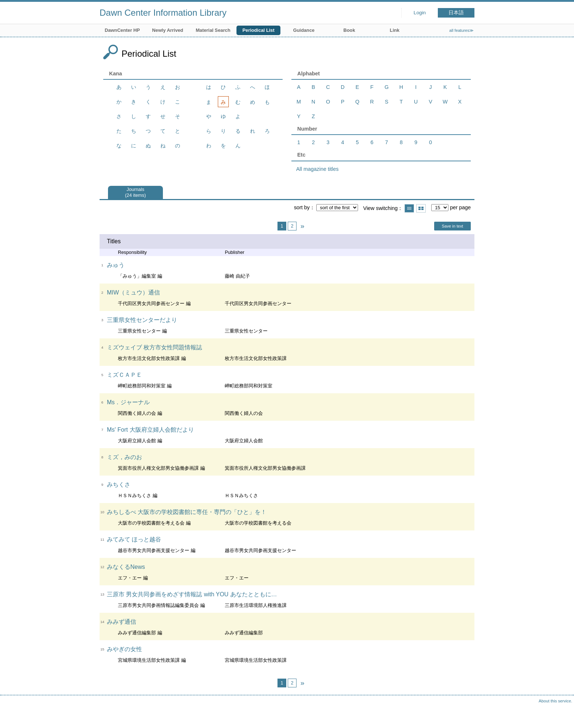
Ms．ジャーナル (128, 402)
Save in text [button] (452, 226)
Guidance (304, 30)
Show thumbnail (421, 208)
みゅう (116, 265)
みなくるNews (126, 567)
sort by (302, 207)
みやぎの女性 (124, 649)
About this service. (556, 701)
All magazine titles (317, 169)
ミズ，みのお (124, 457)
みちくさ (119, 485)
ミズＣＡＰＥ (124, 375)
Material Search (213, 30)
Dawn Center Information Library (163, 13)
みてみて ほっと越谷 (134, 539)
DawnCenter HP (122, 30)
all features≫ (461, 30)
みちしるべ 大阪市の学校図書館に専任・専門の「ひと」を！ (187, 512)
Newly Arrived (168, 30)
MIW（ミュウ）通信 (133, 292)
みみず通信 (122, 622)
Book (349, 30)
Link (395, 30)
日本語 (456, 13)
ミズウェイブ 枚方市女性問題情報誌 (154, 347)
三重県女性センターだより (142, 320)
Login (420, 13)
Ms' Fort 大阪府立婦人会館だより (150, 430)
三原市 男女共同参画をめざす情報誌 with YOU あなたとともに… (192, 594)
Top (561, 715)
